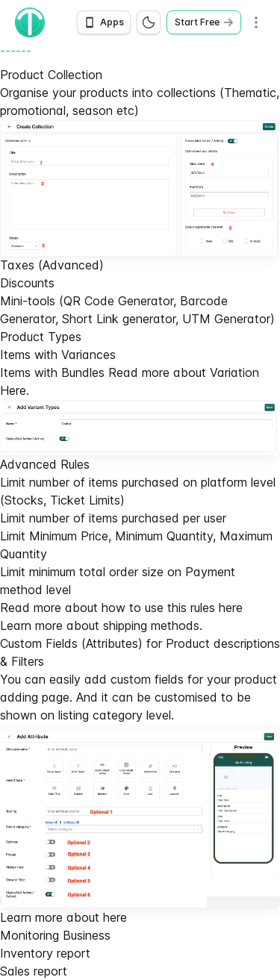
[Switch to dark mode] (149, 22)
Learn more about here (63, 917)
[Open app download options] (104, 22)
